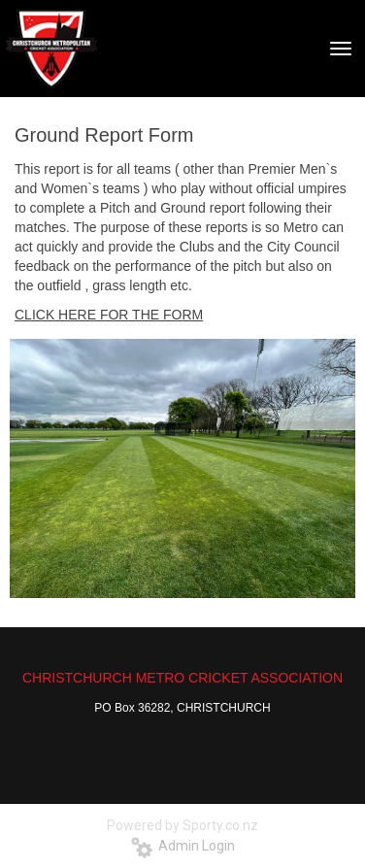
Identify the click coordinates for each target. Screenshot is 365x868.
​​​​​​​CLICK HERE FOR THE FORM (109, 315)
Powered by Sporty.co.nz (182, 825)
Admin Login (183, 846)
